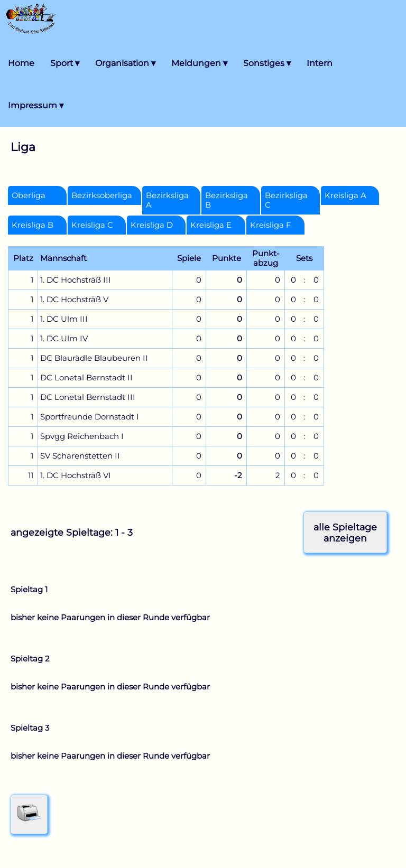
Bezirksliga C (286, 200)
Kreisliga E (211, 225)
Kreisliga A (345, 195)
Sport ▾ (65, 63)
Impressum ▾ (36, 105)
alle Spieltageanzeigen (345, 533)
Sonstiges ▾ (267, 63)
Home (21, 63)
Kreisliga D (152, 225)
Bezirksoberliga (102, 195)
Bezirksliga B (227, 200)
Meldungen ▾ (199, 63)
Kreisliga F (270, 225)
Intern (320, 63)
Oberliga (29, 195)
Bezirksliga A (167, 200)
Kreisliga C (92, 225)
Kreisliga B (33, 225)
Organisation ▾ (125, 63)
